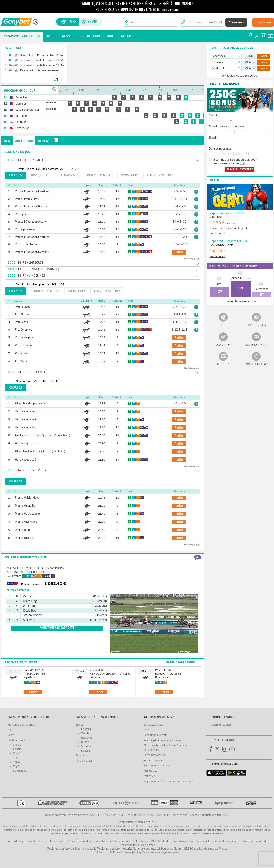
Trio (15, 758)
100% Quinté (40, 175)
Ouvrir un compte (240, 169)
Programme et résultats (22, 725)
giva (220, 284)
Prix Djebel (22, 214)
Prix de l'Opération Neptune (32, 252)
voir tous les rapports (57, 628)
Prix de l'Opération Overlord (32, 191)
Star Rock (29, 620)
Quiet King (30, 601)
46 (198, 557)
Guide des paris (256, 345)
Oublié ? (218, 23)
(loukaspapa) (262, 289)
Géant (11, 735)
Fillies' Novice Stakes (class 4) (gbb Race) (40, 452)
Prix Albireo (22, 315)
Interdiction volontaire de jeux (137, 823)
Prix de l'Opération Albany (31, 222)
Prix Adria (21, 362)
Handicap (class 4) (26, 420)
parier (179, 252)
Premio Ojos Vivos (26, 522)
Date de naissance (220, 149)
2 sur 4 (17, 754)
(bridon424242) (241, 278)
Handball (86, 751)
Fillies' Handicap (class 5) (30, 404)
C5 (238, 56)
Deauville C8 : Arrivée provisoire (39, 71)
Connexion (236, 22)
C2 (238, 68)
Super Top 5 (223, 365)
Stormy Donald (33, 615)
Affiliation (149, 776)
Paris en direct (84, 761)
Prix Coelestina (24, 346)
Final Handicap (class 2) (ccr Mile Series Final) (42, 436)
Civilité (213, 116)
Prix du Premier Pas (27, 199)
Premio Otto (22, 530)
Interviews (66, 175)
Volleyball (87, 747)
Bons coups (130, 175)
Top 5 (16, 767)
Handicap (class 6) (26, 460)
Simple (17, 745)
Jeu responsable (153, 761)
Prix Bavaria (22, 307)
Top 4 (16, 762)
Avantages (223, 345)
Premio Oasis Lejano (27, 514)
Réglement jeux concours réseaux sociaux (169, 781)
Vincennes (219, 56)
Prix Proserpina (24, 338)
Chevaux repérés (160, 175)
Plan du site (150, 771)
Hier (7, 141)
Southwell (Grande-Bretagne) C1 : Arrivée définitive (51, 60)
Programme (82, 756)
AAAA (238, 154)
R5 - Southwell (166, 670)
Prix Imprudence (25, 230)
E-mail (213, 138)
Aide (223, 325)
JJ (211, 154)
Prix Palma (22, 354)
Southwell (218, 68)
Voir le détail (217, 234)
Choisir (214, 121)
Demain (43, 141)
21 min (249, 62)
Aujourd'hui (24, 141)
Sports (79, 725)
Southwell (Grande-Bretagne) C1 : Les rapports (48, 66)
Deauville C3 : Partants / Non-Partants (43, 55)
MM (225, 154)
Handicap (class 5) (26, 411)
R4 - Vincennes (34, 670)
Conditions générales (156, 735)
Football (86, 729)
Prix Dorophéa (24, 330)
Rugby (85, 742)
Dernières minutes (98, 175)
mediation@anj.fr (126, 853)
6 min (249, 56)
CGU (242, 163)
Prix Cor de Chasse (26, 245)
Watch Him (30, 606)
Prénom (239, 127)
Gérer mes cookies (154, 755)
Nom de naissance (220, 127)
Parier (263, 56)
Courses (16, 175)
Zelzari (27, 596)
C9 (238, 62)
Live (10, 730)
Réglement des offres (156, 766)
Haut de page (190, 259)
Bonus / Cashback (256, 365)
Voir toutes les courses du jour (240, 76)
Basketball (87, 738)
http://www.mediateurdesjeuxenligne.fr (158, 853)
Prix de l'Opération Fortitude (32, 237)
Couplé (17, 749)
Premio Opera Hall (26, 506)
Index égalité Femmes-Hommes (162, 741)
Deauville (13, 568)
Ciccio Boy (30, 611)
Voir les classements (237, 301)
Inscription (263, 22)
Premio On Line (24, 538)
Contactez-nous (256, 325)
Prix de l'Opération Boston (31, 207)
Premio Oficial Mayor (28, 498)
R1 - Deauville (99, 670)
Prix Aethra (22, 322)
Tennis (85, 734)
